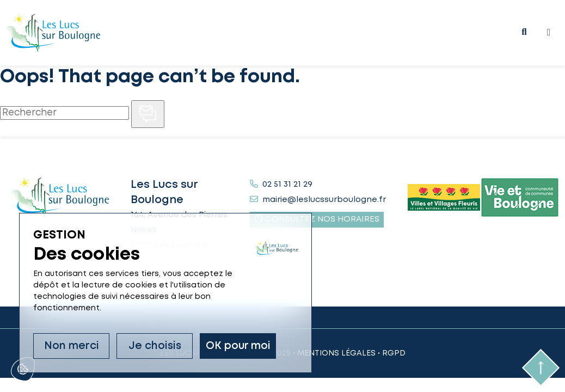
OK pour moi (238, 346)
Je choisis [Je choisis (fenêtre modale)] (155, 346)
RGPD (394, 353)
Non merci (72, 346)
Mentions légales (336, 353)
